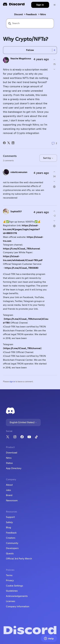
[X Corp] (9, 143)
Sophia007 (16, 212)
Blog (9, 527)
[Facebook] (4, 143)
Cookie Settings (14, 586)
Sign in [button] (40, 5)
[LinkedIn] (13, 143)
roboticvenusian (19, 172)
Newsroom (12, 501)
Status (9, 463)
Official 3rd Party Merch (19, 559)
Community (12, 543)
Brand (9, 495)
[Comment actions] (54, 187)
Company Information (18, 607)
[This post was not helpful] (54, 69)
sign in (12, 382)
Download (12, 453)
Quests (10, 554)
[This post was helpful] (54, 60)
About (9, 485)
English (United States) (23, 422)
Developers (12, 548)
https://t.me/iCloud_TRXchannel (22, 249)
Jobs (8, 490)
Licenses (11, 601)
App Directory (14, 468)
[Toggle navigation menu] (55, 5)
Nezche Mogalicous (21, 59)
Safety (9, 522)
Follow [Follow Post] (30, 50)
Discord (18, 14)
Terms (9, 575)
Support (10, 517)
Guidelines (12, 591)
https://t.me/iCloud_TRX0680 (21, 268)
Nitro (43, 14)
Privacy (10, 580)
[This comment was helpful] (54, 172)
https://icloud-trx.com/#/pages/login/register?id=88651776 (21, 229)
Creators (11, 538)
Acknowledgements (17, 596)
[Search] (30, 23)
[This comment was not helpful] (54, 181)
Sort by (48, 158)
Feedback (31, 14)
